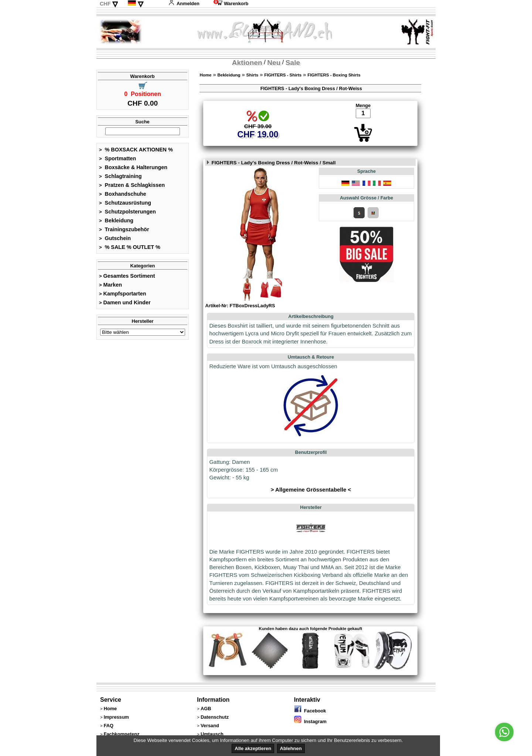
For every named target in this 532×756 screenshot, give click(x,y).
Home (205, 75)
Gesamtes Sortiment (127, 276)
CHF (105, 4)
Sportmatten (117, 158)
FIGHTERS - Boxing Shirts (334, 75)
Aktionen (247, 63)
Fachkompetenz (122, 734)
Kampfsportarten (123, 294)
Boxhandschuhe (123, 194)
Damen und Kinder (125, 302)
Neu (274, 63)
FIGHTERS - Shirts (283, 75)
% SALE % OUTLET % (130, 247)
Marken (110, 285)
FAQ (109, 726)
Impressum (116, 717)
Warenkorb (231, 4)
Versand (210, 726)
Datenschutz (215, 717)
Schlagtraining (120, 176)
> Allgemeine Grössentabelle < (311, 490)
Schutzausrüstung (125, 203)
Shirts (253, 75)
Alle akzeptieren (253, 748)
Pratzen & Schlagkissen (132, 185)
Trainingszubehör (124, 229)
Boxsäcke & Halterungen (133, 167)
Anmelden (184, 4)
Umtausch (212, 734)
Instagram (310, 721)
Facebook (310, 711)
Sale (293, 63)
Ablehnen (291, 748)
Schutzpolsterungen (127, 212)
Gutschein (115, 238)
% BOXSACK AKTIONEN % (136, 150)
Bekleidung (116, 220)
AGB (206, 709)
